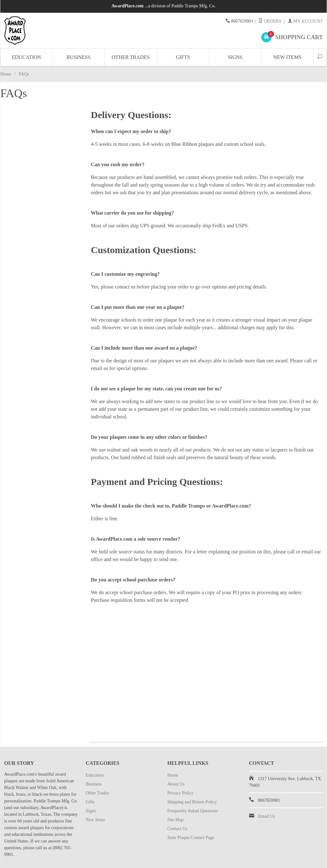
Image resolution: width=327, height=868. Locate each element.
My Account (305, 21)
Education (26, 57)
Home (6, 74)
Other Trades (131, 57)
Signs (235, 57)
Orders (270, 21)
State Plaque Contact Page (191, 838)
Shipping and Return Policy (192, 802)
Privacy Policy (181, 793)
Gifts (183, 57)
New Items (287, 57)
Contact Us (178, 829)
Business (78, 57)
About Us (176, 784)
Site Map (176, 820)
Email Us (267, 816)
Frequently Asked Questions (193, 811)
